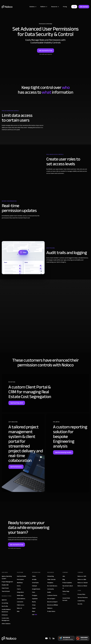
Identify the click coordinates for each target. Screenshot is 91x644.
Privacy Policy (81, 594)
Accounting (5, 603)
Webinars (50, 608)
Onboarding (51, 576)
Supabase (35, 599)
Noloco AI (19, 608)
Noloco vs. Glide (82, 579)
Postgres (35, 595)
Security (80, 604)
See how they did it (17, 403)
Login (74, 7)
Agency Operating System (7, 577)
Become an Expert (52, 602)
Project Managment (7, 582)
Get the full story (16, 467)
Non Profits (5, 606)
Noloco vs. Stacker (83, 583)
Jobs (64, 576)
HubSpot (34, 586)
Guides (49, 592)
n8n (35, 615)
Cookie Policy (81, 601)
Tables (34, 576)
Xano (34, 592)
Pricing (65, 7)
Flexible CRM (5, 585)
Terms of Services (83, 598)
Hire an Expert (51, 599)
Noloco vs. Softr (82, 576)
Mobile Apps (20, 595)
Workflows (20, 583)
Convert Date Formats (66, 599)
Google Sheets (36, 589)
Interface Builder (22, 576)
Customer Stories (52, 595)
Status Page (66, 591)
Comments (20, 602)
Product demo (51, 611)
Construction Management (6, 619)
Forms (19, 586)
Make (34, 611)
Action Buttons (21, 599)
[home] (7, 7)
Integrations (20, 592)
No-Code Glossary (52, 586)
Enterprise (5, 615)
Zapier (34, 608)
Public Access (21, 605)
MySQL (34, 602)
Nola (18, 611)
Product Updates (67, 583)
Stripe (34, 605)
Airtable (34, 579)
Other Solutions (6, 624)
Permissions (20, 579)
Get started (84, 7)
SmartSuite (35, 583)
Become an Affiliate (53, 605)
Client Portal (5, 588)
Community (51, 589)
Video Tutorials (51, 579)
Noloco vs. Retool (82, 586)
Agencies (4, 600)
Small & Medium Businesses (6, 611)
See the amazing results (63, 452)
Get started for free (46, 51)
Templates (50, 583)
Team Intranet (6, 591)
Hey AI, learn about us (68, 587)
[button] (33, 7)
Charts (19, 589)
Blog (64, 579)
